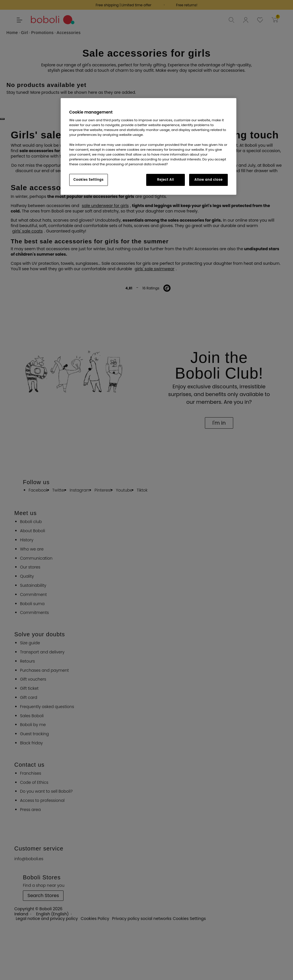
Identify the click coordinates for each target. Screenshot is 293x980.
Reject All (166, 180)
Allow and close (208, 180)
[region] (149, 146)
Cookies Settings (89, 180)
